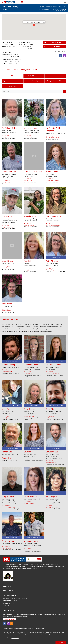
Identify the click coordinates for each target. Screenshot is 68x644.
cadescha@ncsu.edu (29, 374)
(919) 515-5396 (50, 372)
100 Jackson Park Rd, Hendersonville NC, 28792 (53, 7)
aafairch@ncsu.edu (29, 503)
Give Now (6, 606)
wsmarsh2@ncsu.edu (51, 463)
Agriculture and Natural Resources (12, 81)
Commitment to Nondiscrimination (18, 628)
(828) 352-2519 (50, 506)
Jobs (5, 593)
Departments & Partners (10, 595)
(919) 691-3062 (6, 416)
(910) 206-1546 (6, 370)
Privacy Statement (39, 628)
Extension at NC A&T (9, 603)
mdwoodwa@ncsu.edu (30, 550)
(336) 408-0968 (50, 416)
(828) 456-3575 (50, 461)
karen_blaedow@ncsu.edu (30, 137)
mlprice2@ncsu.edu (7, 418)
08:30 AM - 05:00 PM (60, 9)
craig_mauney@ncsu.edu (8, 507)
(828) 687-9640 (6, 506)
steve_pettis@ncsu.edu (8, 227)
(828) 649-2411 (6, 309)
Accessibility (15, 638)
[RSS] (12, 623)
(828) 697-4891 (44, 9)
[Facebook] (61, 56)
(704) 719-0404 (28, 502)
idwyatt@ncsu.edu (6, 311)
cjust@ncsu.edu (6, 182)
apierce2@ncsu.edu (29, 225)
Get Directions (57, 43)
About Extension (8, 590)
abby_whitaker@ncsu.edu (52, 270)
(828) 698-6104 (6, 266)
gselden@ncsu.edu (7, 548)
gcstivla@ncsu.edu (7, 268)
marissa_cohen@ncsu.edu (53, 374)
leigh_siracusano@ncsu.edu (53, 225)
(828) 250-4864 (50, 268)
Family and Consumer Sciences (56, 81)
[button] (34, 26)
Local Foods (12, 86)
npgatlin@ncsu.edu (7, 459)
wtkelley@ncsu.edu (7, 137)
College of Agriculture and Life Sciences (15, 598)
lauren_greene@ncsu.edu (30, 459)
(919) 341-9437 (28, 372)
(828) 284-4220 (6, 181)
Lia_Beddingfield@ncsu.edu (53, 138)
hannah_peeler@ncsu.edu (52, 180)
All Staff (12, 76)
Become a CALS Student (10, 601)
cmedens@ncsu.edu (51, 418)
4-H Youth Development (34, 76)
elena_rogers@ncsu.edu (52, 507)
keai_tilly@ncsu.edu (29, 270)
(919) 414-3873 (28, 548)
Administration (56, 76)
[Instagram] (64, 56)
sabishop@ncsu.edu (7, 372)
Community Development (34, 81)
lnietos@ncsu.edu (28, 180)
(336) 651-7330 (6, 457)
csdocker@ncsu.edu (29, 416)
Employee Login (61, 642)
